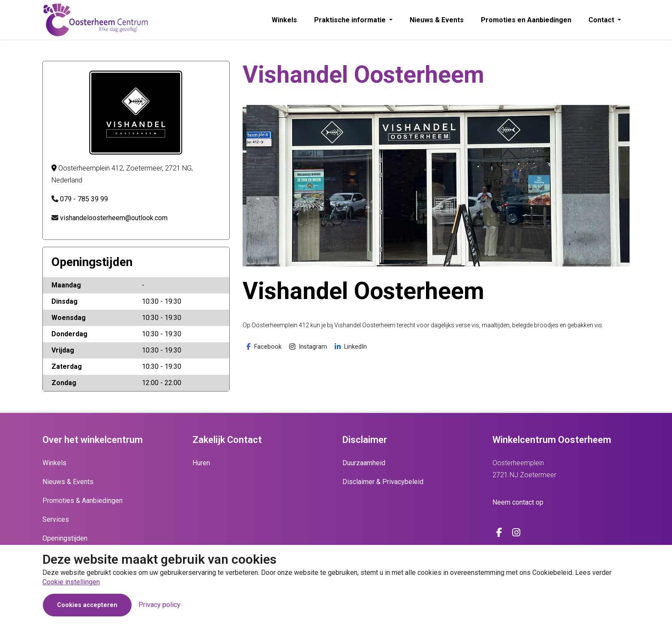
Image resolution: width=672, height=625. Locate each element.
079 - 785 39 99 (84, 199)
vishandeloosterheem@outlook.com (114, 218)
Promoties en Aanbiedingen (526, 20)
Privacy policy (159, 605)
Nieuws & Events (437, 20)
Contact (602, 20)
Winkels (284, 20)
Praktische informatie (351, 20)
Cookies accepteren (87, 605)
